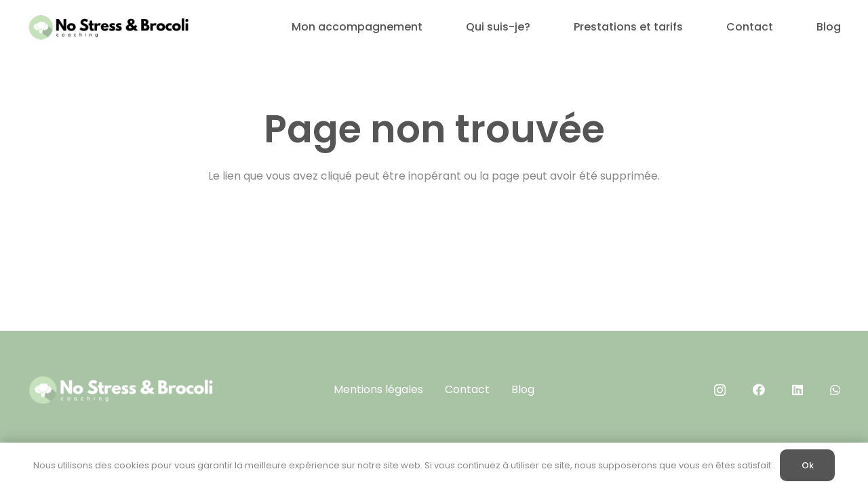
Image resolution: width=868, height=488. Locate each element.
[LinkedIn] (797, 390)
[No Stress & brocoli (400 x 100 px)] (108, 27)
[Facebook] (759, 390)
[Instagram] (720, 390)
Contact (467, 389)
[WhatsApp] (835, 390)
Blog (523, 389)
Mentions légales (378, 389)
